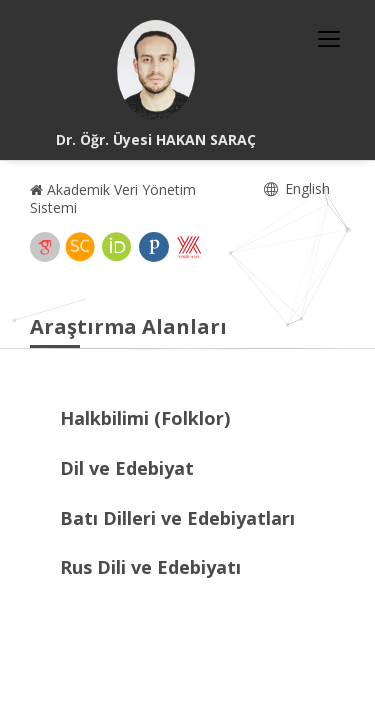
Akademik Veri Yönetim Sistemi (113, 198)
